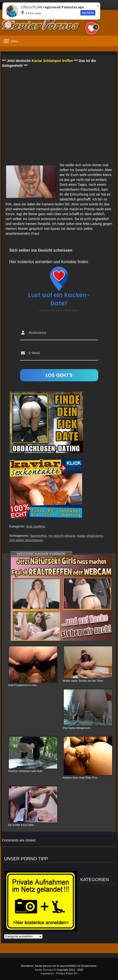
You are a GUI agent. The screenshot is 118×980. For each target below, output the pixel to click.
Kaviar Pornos (43, 970)
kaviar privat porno (90, 536)
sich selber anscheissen (26, 540)
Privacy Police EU (67, 973)
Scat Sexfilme (36, 526)
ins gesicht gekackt (62, 536)
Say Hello (88, 13)
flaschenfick (38, 536)
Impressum (47, 973)
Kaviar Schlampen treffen (52, 61)
